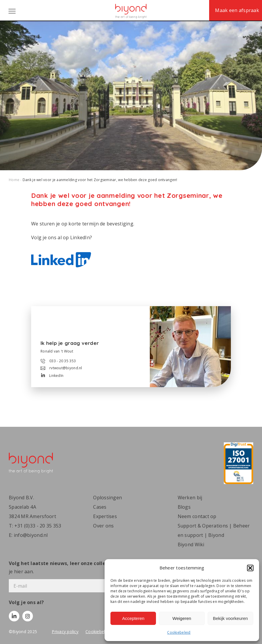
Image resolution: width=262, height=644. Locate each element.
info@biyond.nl (31, 535)
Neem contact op (197, 516)
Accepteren (133, 618)
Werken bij (190, 498)
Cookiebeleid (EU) (103, 632)
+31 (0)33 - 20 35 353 (38, 526)
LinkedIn (52, 376)
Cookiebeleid (179, 632)
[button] (250, 568)
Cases (100, 507)
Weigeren (182, 618)
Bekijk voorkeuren (230, 618)
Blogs (184, 507)
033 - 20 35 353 (58, 361)
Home (14, 180)
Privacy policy (65, 632)
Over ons (103, 526)
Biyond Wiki (191, 544)
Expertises (105, 516)
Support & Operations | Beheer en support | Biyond (214, 530)
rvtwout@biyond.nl (61, 368)
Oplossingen (108, 498)
